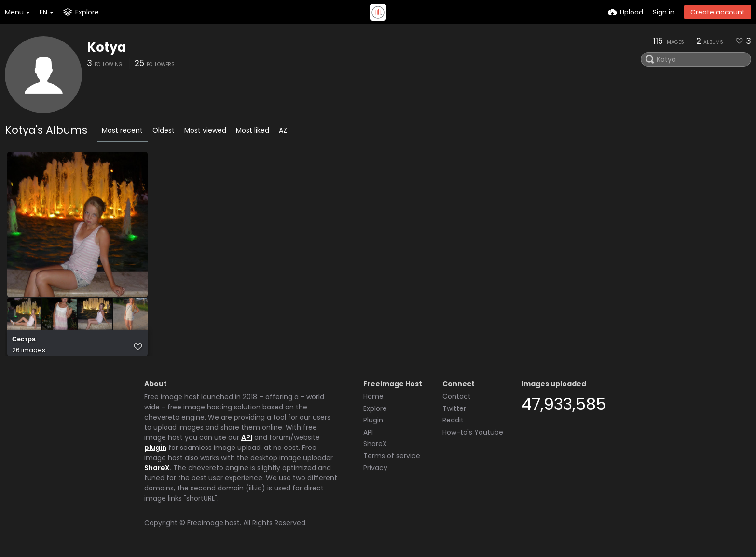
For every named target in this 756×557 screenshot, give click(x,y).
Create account (718, 12)
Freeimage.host (213, 523)
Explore (375, 408)
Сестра (24, 339)
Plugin (373, 420)
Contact (457, 396)
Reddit (453, 420)
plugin (155, 448)
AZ (283, 130)
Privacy (375, 468)
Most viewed (205, 130)
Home (373, 396)
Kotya (106, 47)
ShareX (157, 468)
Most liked (253, 130)
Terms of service (392, 456)
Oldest (164, 130)
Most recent (122, 130)
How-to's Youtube (473, 432)
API (247, 437)
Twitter (454, 408)
